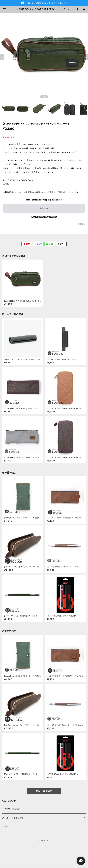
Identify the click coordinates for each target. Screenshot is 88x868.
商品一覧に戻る (44, 791)
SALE (5, 826)
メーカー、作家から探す (13, 818)
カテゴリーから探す (11, 809)
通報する (82, 224)
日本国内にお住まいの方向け (44, 217)
